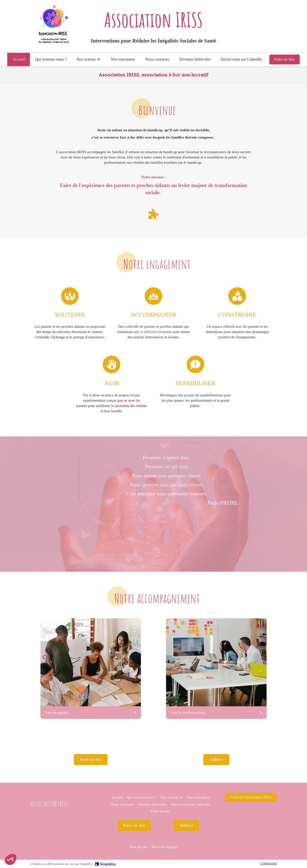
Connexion (268, 863)
